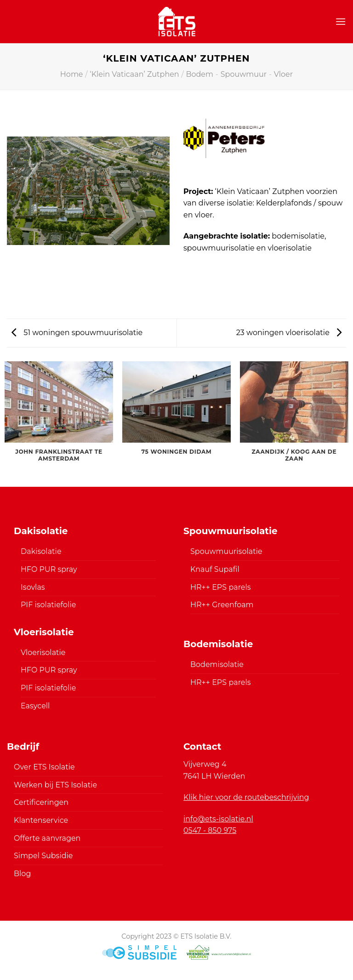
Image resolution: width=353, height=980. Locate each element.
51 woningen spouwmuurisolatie (77, 333)
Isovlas (33, 587)
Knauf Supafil (215, 569)
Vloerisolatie (43, 652)
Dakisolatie (41, 551)
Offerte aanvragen (47, 838)
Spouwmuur (244, 74)
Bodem (199, 74)
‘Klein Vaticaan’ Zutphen (134, 74)
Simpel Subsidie (43, 856)
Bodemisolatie (217, 664)
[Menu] (341, 21)
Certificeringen (41, 802)
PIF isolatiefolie (48, 605)
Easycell (35, 706)
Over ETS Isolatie (44, 767)
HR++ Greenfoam (222, 605)
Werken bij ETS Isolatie (55, 785)
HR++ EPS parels (221, 587)
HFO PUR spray (49, 569)
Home (72, 74)
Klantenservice (41, 820)
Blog (22, 874)
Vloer (283, 74)
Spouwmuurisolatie (226, 551)
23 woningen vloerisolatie (289, 333)
